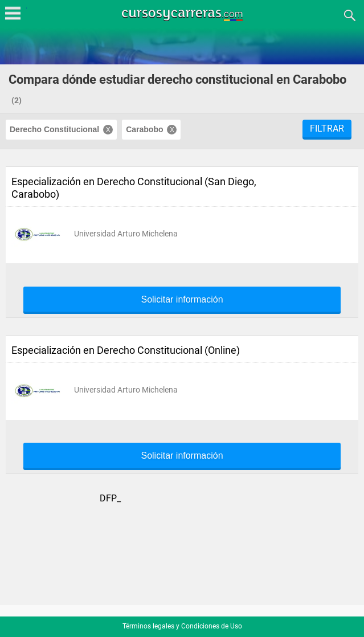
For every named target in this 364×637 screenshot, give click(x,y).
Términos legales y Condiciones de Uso (182, 626)
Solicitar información (182, 300)
